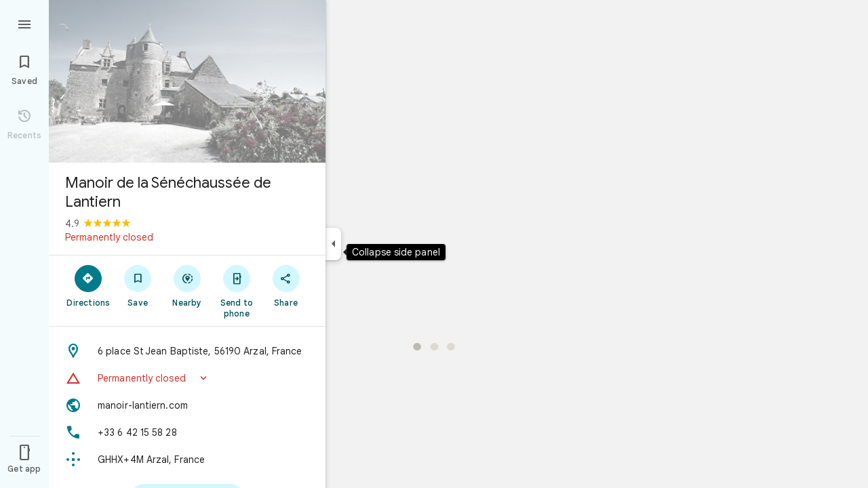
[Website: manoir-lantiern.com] (187, 405)
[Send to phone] (236, 291)
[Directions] (88, 285)
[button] (187, 378)
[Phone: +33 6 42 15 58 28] (187, 432)
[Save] (138, 285)
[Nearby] (188, 285)
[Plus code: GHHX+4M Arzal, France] (187, 460)
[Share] (286, 285)
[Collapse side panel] (333, 244)
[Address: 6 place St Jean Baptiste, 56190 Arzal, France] (187, 351)
